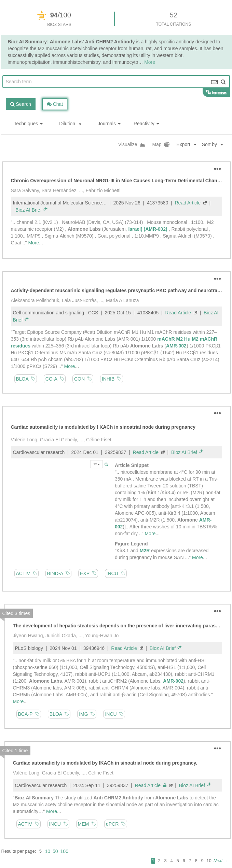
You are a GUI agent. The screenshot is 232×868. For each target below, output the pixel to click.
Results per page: (19, 851)
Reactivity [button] (146, 124)
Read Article (188, 203)
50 (55, 851)
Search (21, 104)
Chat (55, 104)
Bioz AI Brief (28, 210)
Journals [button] (109, 124)
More (150, 62)
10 (47, 851)
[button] (215, 145)
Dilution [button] (70, 124)
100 (64, 851)
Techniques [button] (29, 124)
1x (97, 464)
